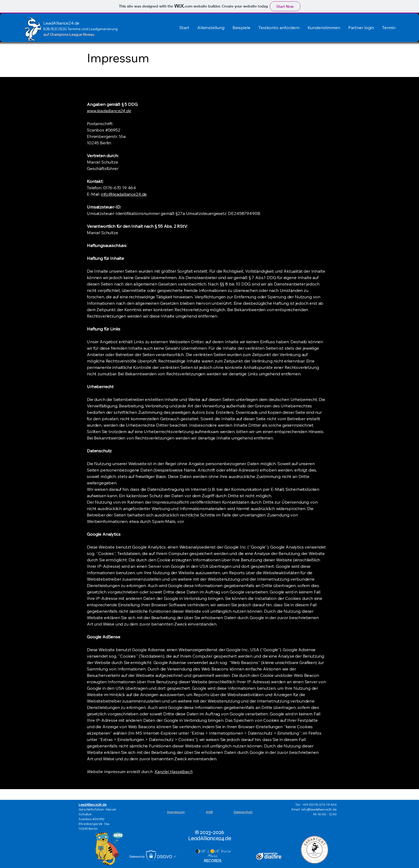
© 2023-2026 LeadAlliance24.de (210, 835)
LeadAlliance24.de (93, 805)
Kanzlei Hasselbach (174, 771)
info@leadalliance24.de (124, 194)
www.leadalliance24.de (109, 111)
